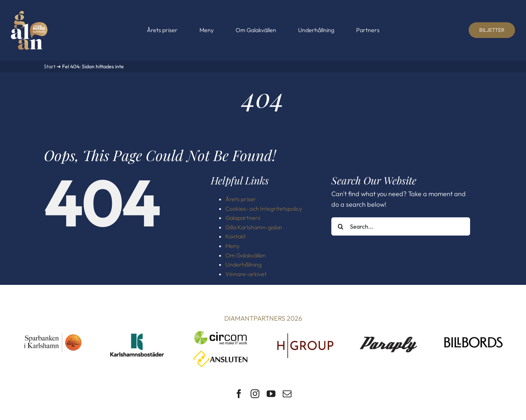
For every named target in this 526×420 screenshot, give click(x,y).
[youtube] (271, 394)
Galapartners (243, 218)
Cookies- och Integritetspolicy (264, 209)
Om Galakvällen (246, 255)
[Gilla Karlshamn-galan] (29, 14)
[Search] (340, 226)
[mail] (287, 394)
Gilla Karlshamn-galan (254, 227)
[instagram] (255, 394)
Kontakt (236, 236)
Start (50, 66)
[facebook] (239, 394)
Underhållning (243, 264)
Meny (232, 246)
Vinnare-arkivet (246, 274)
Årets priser (241, 199)
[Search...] (401, 226)
